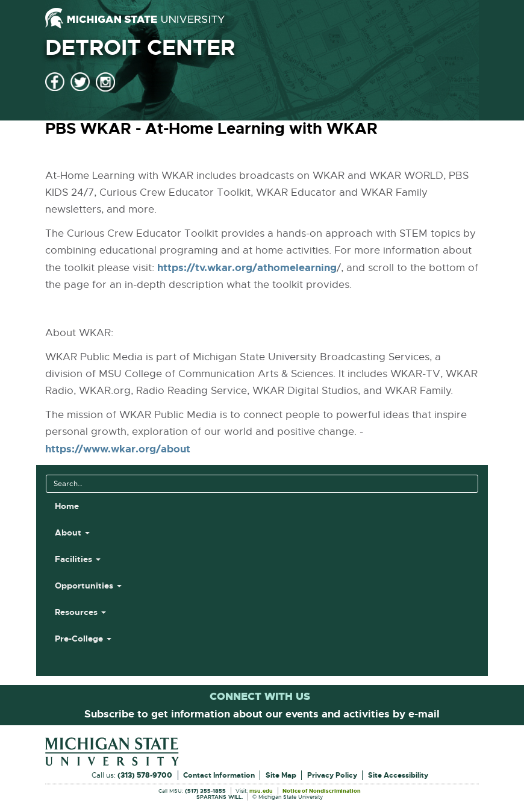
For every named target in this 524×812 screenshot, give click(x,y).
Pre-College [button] (83, 639)
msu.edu (261, 792)
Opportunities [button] (88, 586)
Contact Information (219, 775)
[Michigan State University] (135, 18)
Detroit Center (140, 48)
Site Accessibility (398, 775)
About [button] (72, 532)
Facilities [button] (78, 559)
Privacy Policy (332, 775)
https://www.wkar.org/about (118, 449)
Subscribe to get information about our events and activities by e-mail (262, 714)
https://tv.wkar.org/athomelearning (247, 267)
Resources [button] (80, 612)
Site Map (281, 775)
